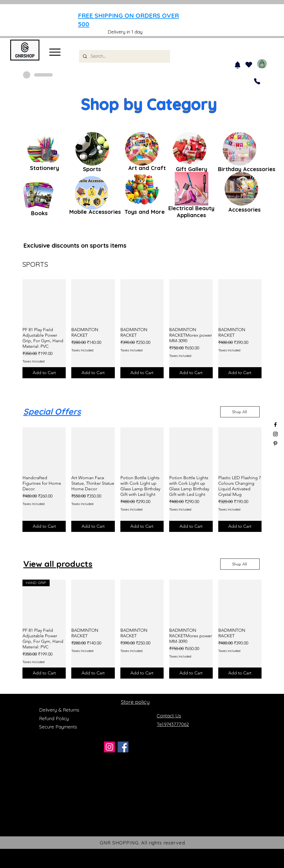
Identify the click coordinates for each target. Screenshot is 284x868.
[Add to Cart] (44, 373)
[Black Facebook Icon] (275, 425)
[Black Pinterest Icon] (275, 443)
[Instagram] (109, 747)
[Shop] (262, 64)
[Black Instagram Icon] (275, 434)
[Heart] (249, 65)
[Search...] (124, 56)
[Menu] (55, 52)
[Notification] (237, 65)
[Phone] (257, 81)
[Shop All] (240, 412)
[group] (142, 329)
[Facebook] (123, 747)
